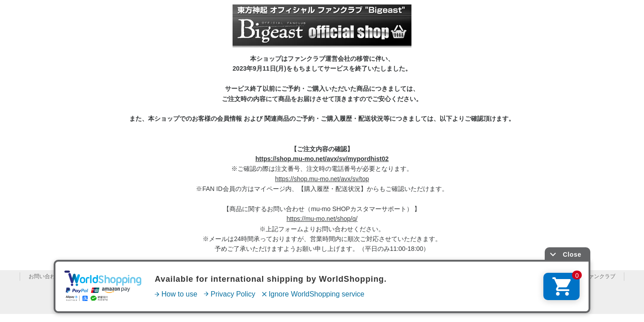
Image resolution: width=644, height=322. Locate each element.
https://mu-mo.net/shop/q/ (322, 219)
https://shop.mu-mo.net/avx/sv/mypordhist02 (322, 159)
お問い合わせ (45, 276)
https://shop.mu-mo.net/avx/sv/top (322, 179)
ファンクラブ (599, 276)
